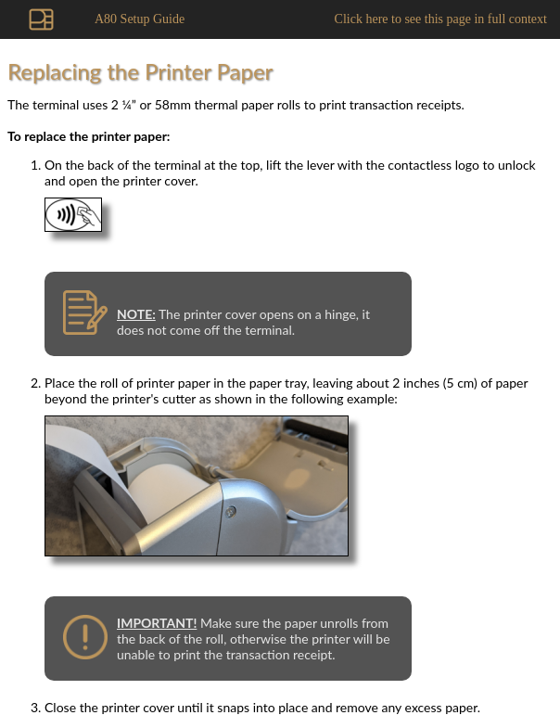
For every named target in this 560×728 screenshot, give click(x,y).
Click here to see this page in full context (441, 19)
